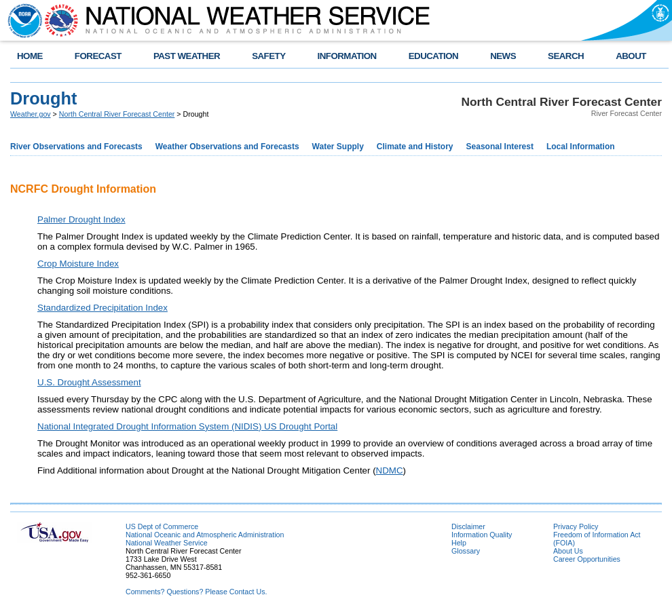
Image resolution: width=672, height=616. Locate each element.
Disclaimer (468, 526)
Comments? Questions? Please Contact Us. (196, 592)
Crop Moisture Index (78, 264)
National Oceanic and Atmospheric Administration (205, 535)
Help (459, 543)
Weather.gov (31, 114)
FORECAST (98, 56)
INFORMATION (347, 56)
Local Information (581, 147)
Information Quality (482, 535)
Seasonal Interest (500, 147)
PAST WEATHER (187, 56)
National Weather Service (167, 543)
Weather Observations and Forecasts (227, 147)
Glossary (466, 551)
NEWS (503, 56)
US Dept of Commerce (162, 526)
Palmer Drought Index (81, 219)
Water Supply (338, 147)
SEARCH (566, 56)
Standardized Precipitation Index (102, 308)
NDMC (390, 470)
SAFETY (268, 56)
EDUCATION (433, 56)
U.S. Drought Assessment (89, 382)
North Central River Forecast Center (117, 114)
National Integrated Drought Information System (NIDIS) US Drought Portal (187, 426)
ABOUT (631, 56)
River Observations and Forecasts (76, 147)
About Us (568, 551)
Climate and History (415, 147)
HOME (30, 56)
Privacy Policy (576, 526)
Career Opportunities (587, 559)
